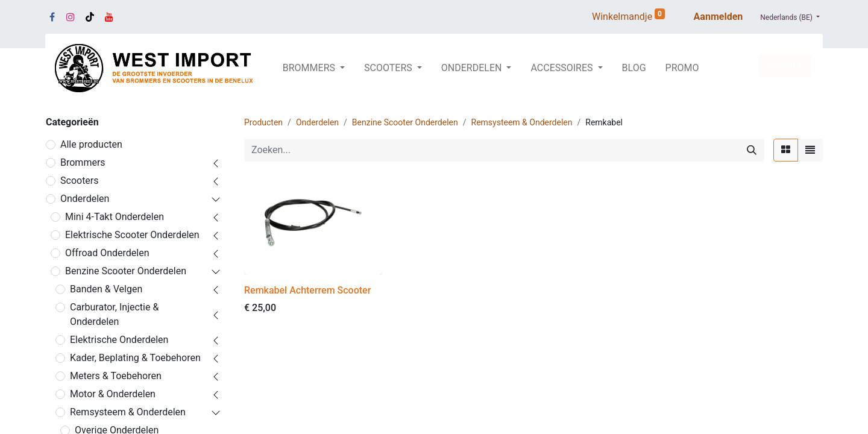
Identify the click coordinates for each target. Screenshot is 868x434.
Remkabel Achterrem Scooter (307, 290)
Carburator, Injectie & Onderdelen (114, 314)
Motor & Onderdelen (113, 394)
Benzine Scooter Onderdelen (126, 271)
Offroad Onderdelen (107, 253)
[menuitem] (634, 68)
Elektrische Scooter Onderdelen (132, 235)
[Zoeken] (752, 150)
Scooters (80, 181)
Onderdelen (85, 199)
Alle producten (91, 144)
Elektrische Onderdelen (119, 340)
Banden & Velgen (106, 289)
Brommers (83, 162)
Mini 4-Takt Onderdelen (115, 217)
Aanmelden (719, 17)
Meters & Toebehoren (116, 376)
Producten (263, 122)
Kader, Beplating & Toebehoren (135, 358)
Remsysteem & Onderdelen (128, 412)
